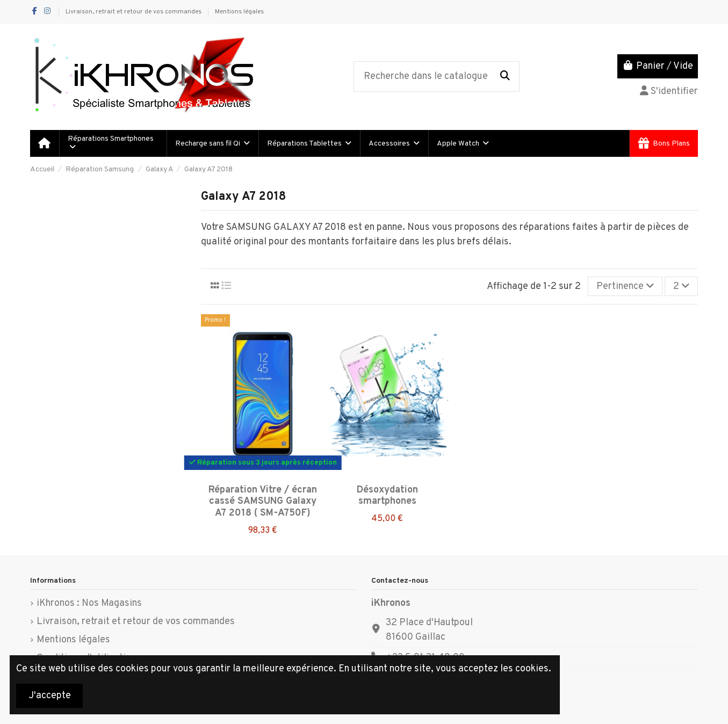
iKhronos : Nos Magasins (89, 603)
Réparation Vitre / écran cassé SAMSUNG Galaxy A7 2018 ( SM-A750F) (263, 502)
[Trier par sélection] (625, 286)
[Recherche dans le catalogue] (505, 77)
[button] (212, 143)
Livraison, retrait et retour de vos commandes (134, 12)
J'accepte (50, 696)
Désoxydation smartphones (387, 496)
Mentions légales (239, 12)
